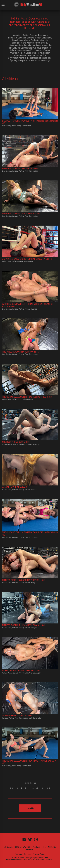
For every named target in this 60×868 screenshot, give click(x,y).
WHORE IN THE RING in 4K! (15, 487)
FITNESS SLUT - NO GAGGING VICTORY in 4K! (23, 580)
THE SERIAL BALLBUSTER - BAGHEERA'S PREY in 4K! (27, 397)
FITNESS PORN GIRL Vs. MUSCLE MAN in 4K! (23, 625)
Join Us (30, 808)
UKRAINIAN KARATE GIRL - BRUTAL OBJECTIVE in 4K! (27, 259)
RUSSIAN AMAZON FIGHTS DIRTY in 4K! (21, 214)
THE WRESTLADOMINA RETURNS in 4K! (21, 352)
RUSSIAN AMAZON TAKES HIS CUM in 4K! (22, 169)
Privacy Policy (39, 854)
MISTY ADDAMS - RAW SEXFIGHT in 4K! (21, 671)
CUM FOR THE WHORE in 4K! (16, 442)
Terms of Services (23, 854)
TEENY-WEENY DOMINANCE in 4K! (18, 716)
